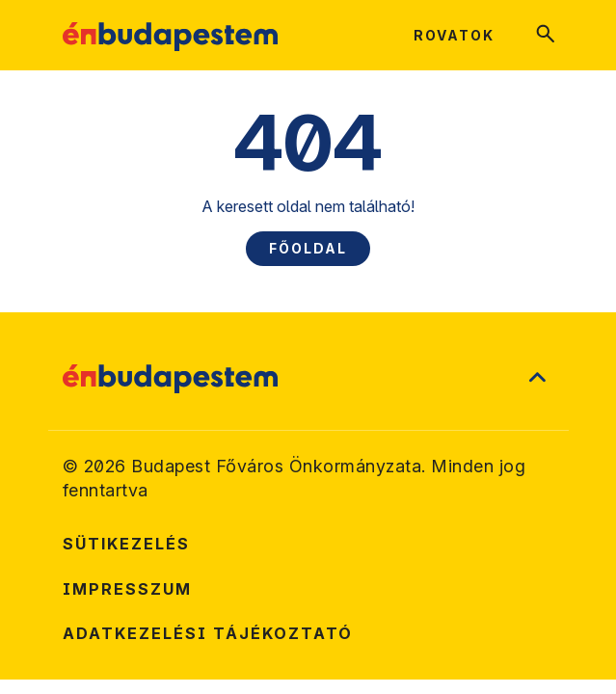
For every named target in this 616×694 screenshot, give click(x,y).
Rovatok (454, 35)
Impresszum (127, 589)
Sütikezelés (126, 544)
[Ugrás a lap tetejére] (537, 379)
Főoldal (308, 248)
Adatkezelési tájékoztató (208, 633)
